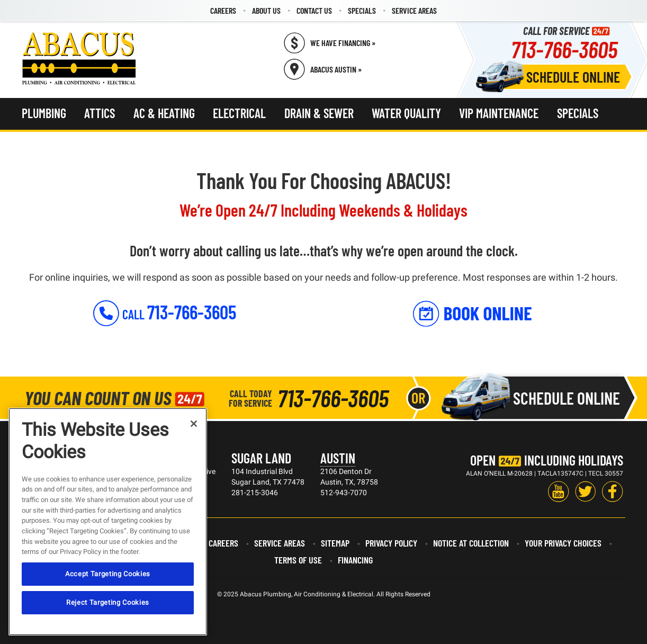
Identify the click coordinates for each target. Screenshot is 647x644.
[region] (108, 522)
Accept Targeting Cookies (108, 574)
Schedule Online (573, 77)
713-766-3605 (564, 49)
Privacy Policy (391, 543)
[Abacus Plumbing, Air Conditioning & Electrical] (79, 58)
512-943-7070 (344, 493)
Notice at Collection (471, 543)
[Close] (194, 424)
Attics (100, 113)
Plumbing (44, 113)
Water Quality (406, 113)
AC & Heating (164, 113)
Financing (355, 560)
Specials (362, 10)
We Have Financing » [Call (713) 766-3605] (343, 43)
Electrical (239, 113)
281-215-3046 (255, 493)
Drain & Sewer (319, 113)
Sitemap (335, 543)
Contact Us (314, 10)
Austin (338, 458)
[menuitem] (223, 11)
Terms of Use (298, 560)
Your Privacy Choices (563, 543)
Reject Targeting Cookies (108, 602)
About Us (266, 10)
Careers (223, 10)
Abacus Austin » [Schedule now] (336, 69)
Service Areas (414, 10)
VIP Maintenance (499, 113)
